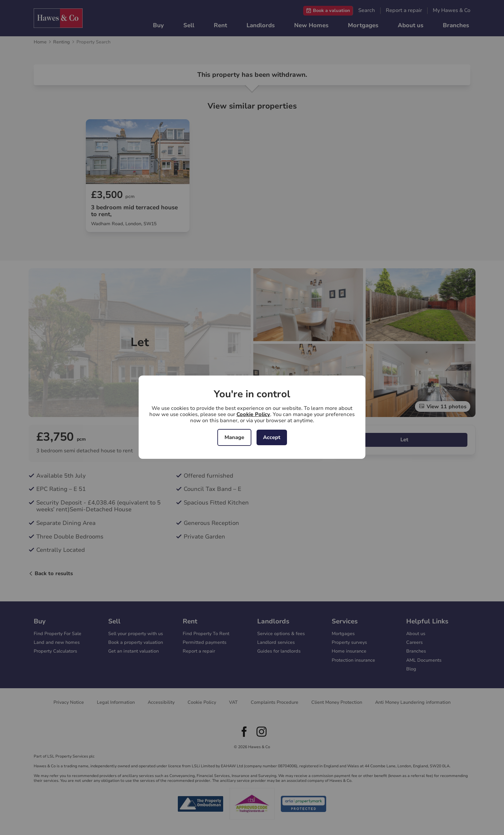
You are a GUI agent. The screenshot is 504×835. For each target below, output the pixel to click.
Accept (272, 437)
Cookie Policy (253, 414)
